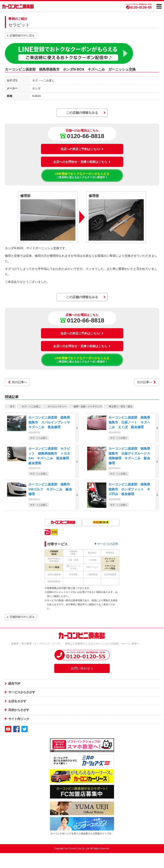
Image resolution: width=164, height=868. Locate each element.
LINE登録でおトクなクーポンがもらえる (82, 175)
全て (12, 406)
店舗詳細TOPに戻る (22, 35)
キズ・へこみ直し (31, 406)
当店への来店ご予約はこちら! (82, 149)
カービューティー (57, 406)
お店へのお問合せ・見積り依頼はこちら (82, 162)
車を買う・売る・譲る (121, 406)
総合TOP (14, 683)
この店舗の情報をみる (82, 113)
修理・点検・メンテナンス (88, 406)
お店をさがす (17, 701)
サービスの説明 (108, 544)
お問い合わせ (82, 668)
